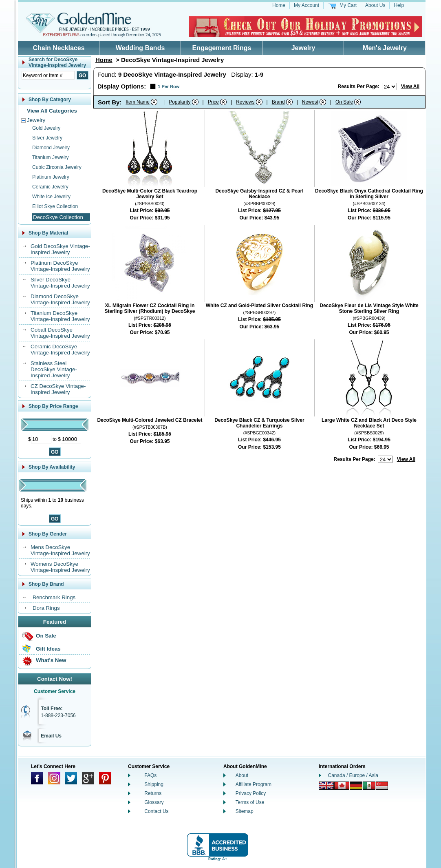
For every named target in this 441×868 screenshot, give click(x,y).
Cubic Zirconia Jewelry (57, 167)
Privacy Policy (251, 793)
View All (410, 86)
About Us (375, 5)
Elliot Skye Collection (55, 206)
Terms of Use (250, 802)
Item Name (138, 102)
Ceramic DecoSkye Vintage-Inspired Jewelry (60, 350)
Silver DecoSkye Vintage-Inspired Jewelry (60, 283)
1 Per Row (169, 86)
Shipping (154, 784)
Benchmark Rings (54, 597)
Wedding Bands (140, 48)
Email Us (51, 736)
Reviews (245, 102)
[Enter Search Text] (48, 75)
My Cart (348, 5)
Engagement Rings (222, 48)
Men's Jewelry (385, 48)
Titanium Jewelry (51, 157)
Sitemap (245, 811)
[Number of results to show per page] (389, 86)
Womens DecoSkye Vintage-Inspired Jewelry (60, 567)
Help (399, 5)
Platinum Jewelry (51, 177)
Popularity (180, 102)
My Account (306, 5)
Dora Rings (46, 608)
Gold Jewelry (46, 128)
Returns (153, 793)
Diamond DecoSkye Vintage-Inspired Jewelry (60, 299)
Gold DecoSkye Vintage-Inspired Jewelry (60, 249)
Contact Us (156, 811)
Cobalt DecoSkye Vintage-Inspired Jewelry (60, 333)
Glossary (154, 802)
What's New (51, 660)
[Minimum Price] (41, 439)
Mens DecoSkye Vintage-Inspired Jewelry (60, 550)
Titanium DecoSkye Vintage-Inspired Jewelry (60, 316)
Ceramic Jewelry (50, 187)
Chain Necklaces (58, 48)
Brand (278, 102)
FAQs (150, 775)
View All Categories (52, 111)
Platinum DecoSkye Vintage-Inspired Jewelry (60, 266)
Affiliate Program (254, 784)
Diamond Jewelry (51, 148)
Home (279, 5)
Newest (310, 102)
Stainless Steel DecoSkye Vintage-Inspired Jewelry (54, 369)
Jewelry (303, 48)
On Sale (46, 636)
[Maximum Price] (71, 439)
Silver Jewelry (47, 138)
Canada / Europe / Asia (353, 775)
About (242, 775)
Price (213, 102)
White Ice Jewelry (51, 197)
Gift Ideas (48, 649)
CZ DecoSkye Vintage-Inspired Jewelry (58, 389)
